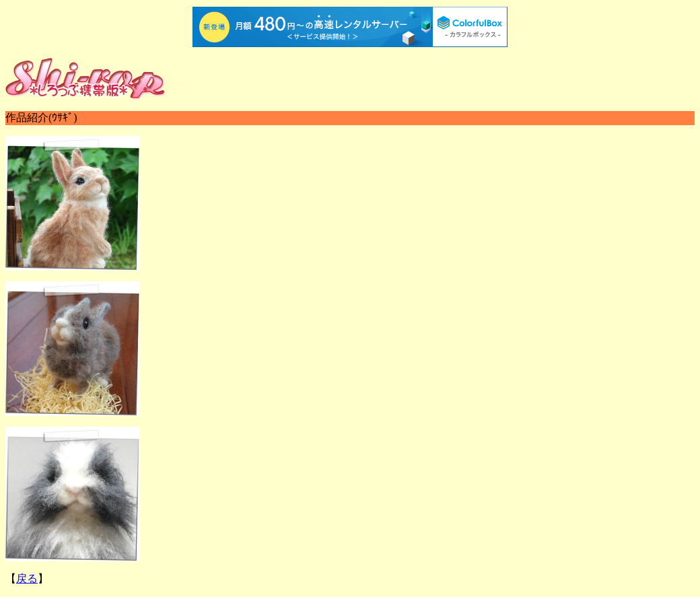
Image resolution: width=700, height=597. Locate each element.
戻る (27, 578)
